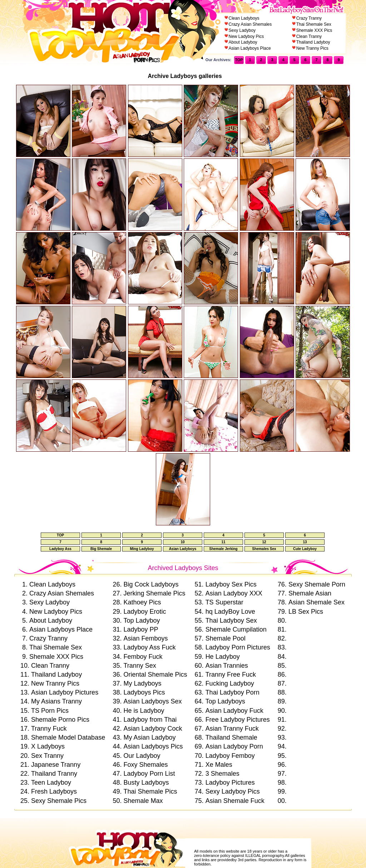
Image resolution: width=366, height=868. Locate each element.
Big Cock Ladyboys (151, 584)
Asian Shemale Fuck (235, 801)
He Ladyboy (223, 657)
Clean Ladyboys (244, 18)
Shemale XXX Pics (314, 30)
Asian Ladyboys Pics (153, 746)
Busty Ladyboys (146, 783)
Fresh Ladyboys (54, 791)
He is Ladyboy (144, 711)
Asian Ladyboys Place (250, 48)
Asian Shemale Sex (316, 602)
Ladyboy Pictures (230, 783)
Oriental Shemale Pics (155, 675)
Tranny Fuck (49, 729)
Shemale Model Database (68, 737)
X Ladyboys (48, 746)
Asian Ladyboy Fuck (234, 711)
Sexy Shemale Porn (317, 584)
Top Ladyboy (142, 621)
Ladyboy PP (141, 629)
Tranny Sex (140, 666)
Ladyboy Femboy (230, 756)
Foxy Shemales (145, 765)
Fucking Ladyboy (230, 683)
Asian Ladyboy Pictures (65, 692)
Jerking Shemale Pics (154, 593)
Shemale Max (143, 801)
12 (264, 542)
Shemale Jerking (223, 549)
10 (182, 542)
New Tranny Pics (312, 48)
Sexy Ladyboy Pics (233, 791)
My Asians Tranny (56, 701)
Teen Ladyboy (51, 783)
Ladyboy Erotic (145, 612)
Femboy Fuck (143, 657)
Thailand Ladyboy (313, 42)
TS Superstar (224, 602)
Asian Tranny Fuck (232, 729)
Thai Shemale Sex (314, 24)
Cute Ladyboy (305, 549)
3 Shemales (222, 774)
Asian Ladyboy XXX (234, 593)
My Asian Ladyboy (149, 737)
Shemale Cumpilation (236, 629)
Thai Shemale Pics (150, 791)
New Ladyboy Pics (246, 36)
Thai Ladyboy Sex (231, 621)
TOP (239, 60)
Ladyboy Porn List (149, 774)
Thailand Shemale (231, 737)
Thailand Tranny (54, 774)
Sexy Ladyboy (242, 30)
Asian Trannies (227, 666)
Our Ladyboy (142, 756)
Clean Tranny (309, 36)
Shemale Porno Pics (60, 720)
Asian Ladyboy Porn (234, 746)
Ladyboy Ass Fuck (149, 647)
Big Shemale (101, 549)
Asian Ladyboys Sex (152, 701)
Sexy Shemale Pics (59, 801)
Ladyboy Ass (60, 549)
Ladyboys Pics (144, 692)
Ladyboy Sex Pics (231, 584)
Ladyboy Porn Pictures (238, 647)
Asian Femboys (145, 638)
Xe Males (219, 765)
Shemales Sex (264, 549)
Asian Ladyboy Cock (153, 729)
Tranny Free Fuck (231, 675)
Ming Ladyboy (142, 549)
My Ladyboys (142, 683)
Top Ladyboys (225, 701)
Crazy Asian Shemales (250, 24)
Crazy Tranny (309, 18)
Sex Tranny (47, 756)
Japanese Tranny (56, 765)
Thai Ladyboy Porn (233, 692)
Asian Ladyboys (183, 549)
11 (223, 542)
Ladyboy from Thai (150, 720)
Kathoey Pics (142, 602)
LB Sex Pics (306, 612)
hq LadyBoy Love (230, 612)
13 (305, 542)
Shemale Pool (226, 638)
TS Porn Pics (50, 711)
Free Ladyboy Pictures (238, 720)
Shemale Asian (310, 593)
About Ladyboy (243, 42)
